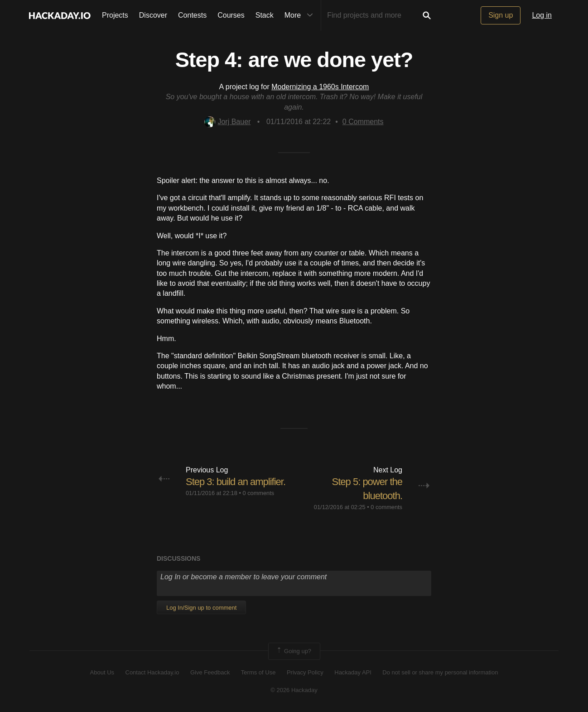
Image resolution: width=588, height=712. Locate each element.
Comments (363, 122)
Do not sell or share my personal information (440, 672)
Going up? (294, 651)
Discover (153, 15)
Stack (265, 15)
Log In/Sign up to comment (201, 608)
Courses (231, 15)
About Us (102, 672)
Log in (542, 15)
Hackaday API (353, 672)
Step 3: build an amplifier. (236, 482)
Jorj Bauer (227, 122)
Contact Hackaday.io (152, 672)
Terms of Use (258, 672)
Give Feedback (210, 672)
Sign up (501, 15)
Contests (192, 15)
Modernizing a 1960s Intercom (320, 87)
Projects (115, 15)
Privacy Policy (305, 672)
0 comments (258, 493)
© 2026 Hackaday (294, 690)
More (301, 15)
